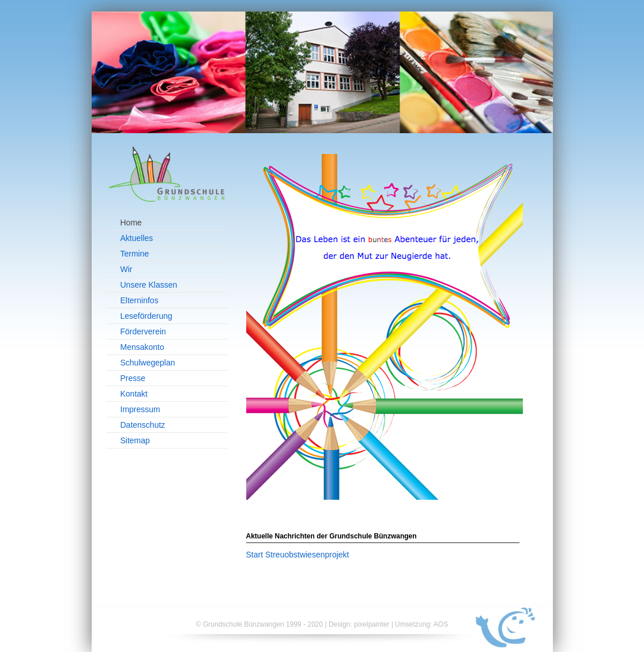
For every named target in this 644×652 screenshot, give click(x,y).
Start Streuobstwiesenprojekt (298, 555)
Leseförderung (146, 316)
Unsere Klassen (149, 285)
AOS (441, 624)
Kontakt (134, 394)
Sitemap (135, 440)
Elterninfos (140, 300)
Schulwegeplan (148, 363)
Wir (127, 269)
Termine (135, 254)
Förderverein (143, 331)
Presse (133, 378)
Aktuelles (137, 238)
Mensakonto (142, 347)
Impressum (140, 409)
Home (131, 223)
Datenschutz (143, 425)
